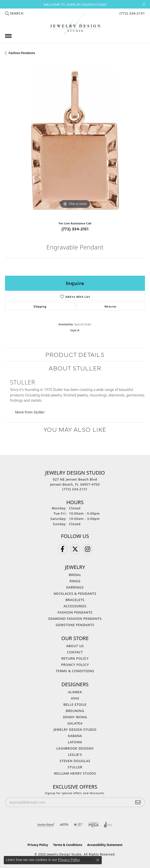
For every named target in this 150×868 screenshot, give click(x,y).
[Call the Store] (75, 489)
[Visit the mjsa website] (94, 825)
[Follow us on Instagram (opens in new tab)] (88, 549)
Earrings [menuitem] (75, 587)
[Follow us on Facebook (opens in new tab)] (63, 549)
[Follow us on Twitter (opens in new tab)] (75, 549)
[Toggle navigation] (8, 36)
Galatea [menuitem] (75, 723)
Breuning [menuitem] (75, 711)
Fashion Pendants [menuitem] (75, 612)
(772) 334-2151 (75, 229)
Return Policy (75, 658)
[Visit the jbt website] (78, 825)
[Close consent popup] (98, 860)
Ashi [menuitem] (75, 698)
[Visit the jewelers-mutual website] (46, 825)
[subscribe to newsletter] (138, 802)
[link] (132, 13)
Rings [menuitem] (75, 581)
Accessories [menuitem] (75, 606)
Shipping (40, 306)
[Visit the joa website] (108, 825)
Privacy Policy (75, 665)
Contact (75, 652)
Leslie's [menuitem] (75, 755)
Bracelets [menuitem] (75, 600)
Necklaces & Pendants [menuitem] (75, 594)
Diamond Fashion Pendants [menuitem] (75, 619)
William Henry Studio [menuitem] (75, 773)
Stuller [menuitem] (75, 767)
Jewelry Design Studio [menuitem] (75, 730)
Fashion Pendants (22, 53)
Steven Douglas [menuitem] (75, 761)
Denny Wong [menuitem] (75, 717)
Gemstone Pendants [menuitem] (75, 625)
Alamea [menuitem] (75, 692)
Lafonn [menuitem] (75, 742)
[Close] (144, 4)
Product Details (75, 354)
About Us (75, 646)
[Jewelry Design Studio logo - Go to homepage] (75, 24)
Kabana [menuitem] (75, 736)
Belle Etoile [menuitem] (75, 704)
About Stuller (75, 368)
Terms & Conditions (75, 671)
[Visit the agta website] (64, 825)
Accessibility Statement (105, 845)
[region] (75, 140)
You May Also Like (75, 429)
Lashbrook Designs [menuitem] (75, 748)
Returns (111, 306)
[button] (14, 13)
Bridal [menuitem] (75, 575)
